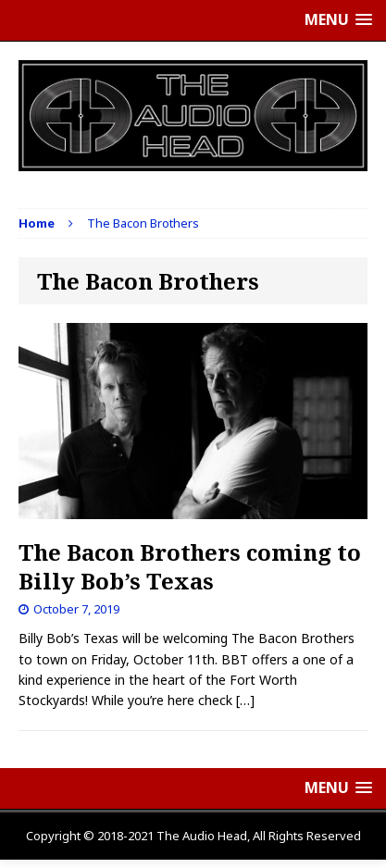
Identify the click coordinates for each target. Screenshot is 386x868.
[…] (245, 700)
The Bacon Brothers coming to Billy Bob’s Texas (190, 566)
